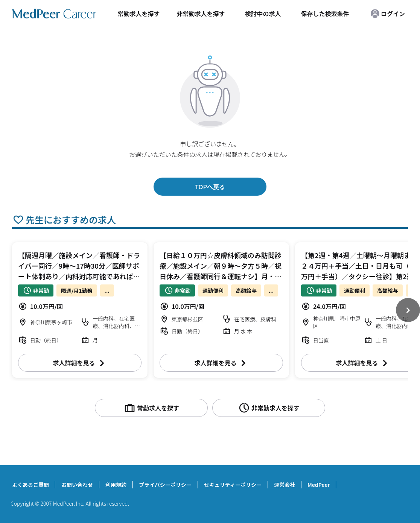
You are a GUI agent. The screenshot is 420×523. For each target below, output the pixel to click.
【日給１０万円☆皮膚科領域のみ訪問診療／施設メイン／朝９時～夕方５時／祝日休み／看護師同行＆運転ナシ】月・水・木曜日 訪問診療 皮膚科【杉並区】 (221, 276)
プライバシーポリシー (165, 485)
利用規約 (116, 485)
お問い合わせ (77, 485)
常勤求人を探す (138, 14)
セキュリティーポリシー (233, 485)
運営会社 (285, 485)
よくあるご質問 (30, 485)
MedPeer (319, 485)
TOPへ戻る (210, 187)
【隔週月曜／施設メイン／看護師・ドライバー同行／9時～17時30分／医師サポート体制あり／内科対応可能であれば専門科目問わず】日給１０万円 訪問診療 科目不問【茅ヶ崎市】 (82, 276)
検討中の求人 (263, 14)
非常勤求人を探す (201, 14)
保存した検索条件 (325, 14)
